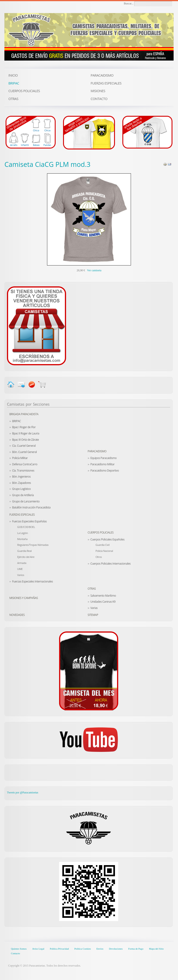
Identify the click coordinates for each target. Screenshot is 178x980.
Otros (99, 557)
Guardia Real (24, 551)
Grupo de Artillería (23, 495)
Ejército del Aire (26, 557)
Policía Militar (20, 458)
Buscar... (129, 3)
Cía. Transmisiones (23, 471)
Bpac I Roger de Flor (24, 427)
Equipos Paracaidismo (103, 458)
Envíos (100, 949)
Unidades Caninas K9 (103, 602)
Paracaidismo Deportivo (105, 471)
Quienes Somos (19, 949)
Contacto (15, 953)
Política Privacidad (59, 949)
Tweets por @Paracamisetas (23, 792)
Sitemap (93, 615)
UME (20, 569)
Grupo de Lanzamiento (26, 501)
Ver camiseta (94, 270)
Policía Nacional (104, 551)
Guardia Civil (102, 545)
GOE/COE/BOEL (26, 527)
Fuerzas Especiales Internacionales (32, 581)
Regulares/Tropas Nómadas (33, 545)
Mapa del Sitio (156, 949)
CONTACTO (99, 99)
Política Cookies (83, 949)
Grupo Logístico (21, 489)
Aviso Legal (38, 949)
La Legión (22, 533)
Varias (94, 608)
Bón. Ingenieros (21, 477)
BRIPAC (16, 421)
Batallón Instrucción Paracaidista (31, 507)
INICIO (13, 75)
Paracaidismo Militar (102, 464)
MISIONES (98, 91)
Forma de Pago (136, 949)
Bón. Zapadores (21, 483)
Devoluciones (116, 949)
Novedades (17, 615)
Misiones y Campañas (24, 598)
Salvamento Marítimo (103, 596)
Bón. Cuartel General (24, 452)
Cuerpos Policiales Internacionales (111, 564)
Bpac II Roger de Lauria (26, 433)
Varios (21, 575)
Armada (22, 563)
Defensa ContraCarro (25, 464)
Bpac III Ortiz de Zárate (25, 440)
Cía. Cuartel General (24, 446)
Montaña (22, 539)
